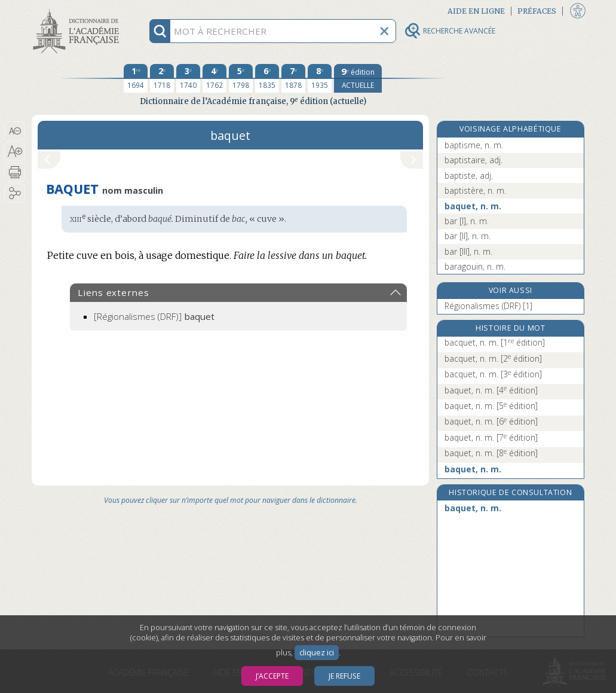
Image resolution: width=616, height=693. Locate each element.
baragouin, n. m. (475, 266)
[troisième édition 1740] (188, 78)
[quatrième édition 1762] (214, 78)
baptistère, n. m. (475, 190)
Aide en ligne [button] (476, 11)
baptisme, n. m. (474, 145)
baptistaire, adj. (474, 160)
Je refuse (344, 676)
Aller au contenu (78, 10)
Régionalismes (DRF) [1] (488, 306)
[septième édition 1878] (293, 78)
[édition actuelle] (358, 78)
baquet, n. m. (473, 206)
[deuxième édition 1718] (162, 78)
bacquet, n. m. (495, 342)
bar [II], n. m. (468, 236)
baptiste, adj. (469, 175)
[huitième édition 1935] (320, 78)
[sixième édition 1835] (267, 78)
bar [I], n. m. (467, 221)
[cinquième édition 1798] (241, 78)
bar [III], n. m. (468, 251)
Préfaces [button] (537, 11)
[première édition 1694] (136, 78)
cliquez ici (317, 653)
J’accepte (272, 676)
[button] (15, 131)
